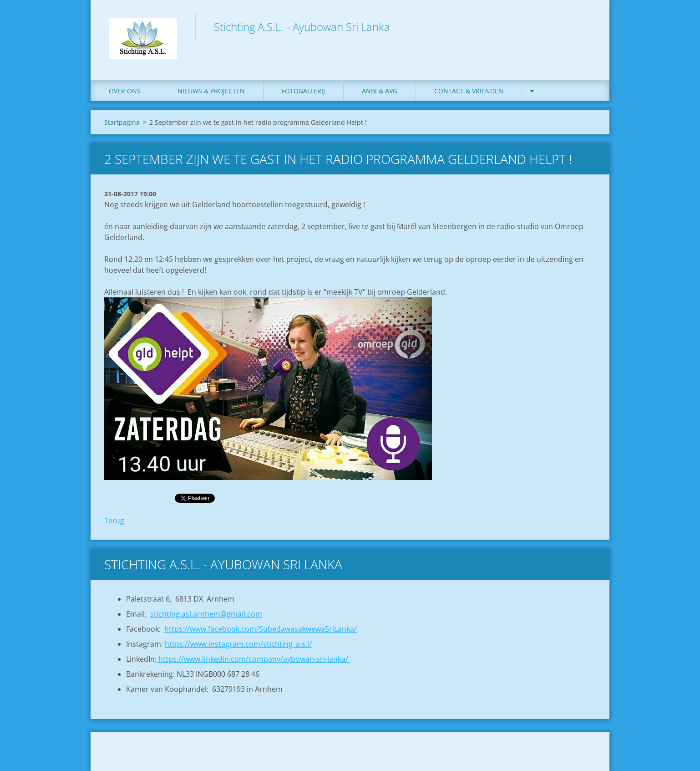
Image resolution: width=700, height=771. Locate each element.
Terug (114, 521)
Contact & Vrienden (469, 91)
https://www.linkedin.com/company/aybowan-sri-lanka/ (253, 659)
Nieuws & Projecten (211, 91)
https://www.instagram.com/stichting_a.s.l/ (238, 644)
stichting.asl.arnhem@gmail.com (206, 614)
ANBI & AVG (380, 91)
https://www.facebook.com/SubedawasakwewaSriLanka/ (261, 629)
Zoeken (586, 26)
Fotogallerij (303, 91)
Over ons (125, 91)
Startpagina (122, 122)
